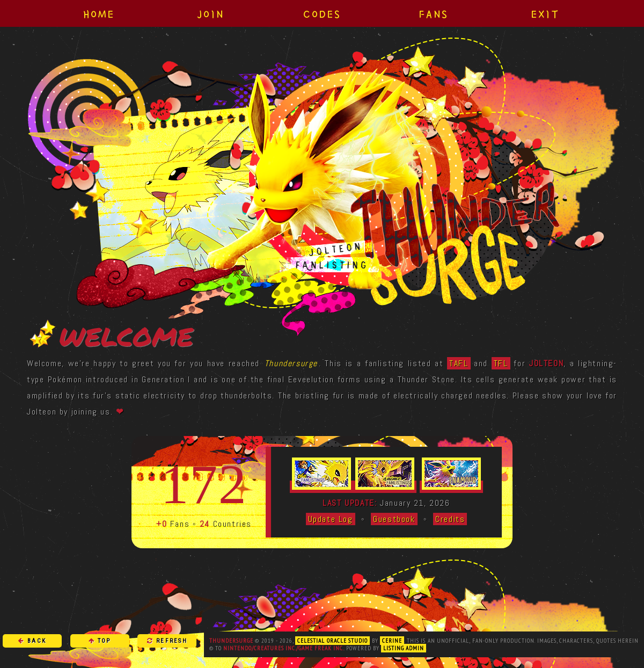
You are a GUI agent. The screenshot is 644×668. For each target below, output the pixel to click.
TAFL (459, 363)
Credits (450, 519)
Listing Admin (404, 648)
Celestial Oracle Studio (332, 641)
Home (99, 14)
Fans (434, 14)
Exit (546, 14)
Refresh (167, 641)
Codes (322, 14)
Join (211, 14)
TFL (501, 363)
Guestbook (394, 519)
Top (100, 641)
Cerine (392, 641)
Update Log (331, 519)
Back (32, 641)
